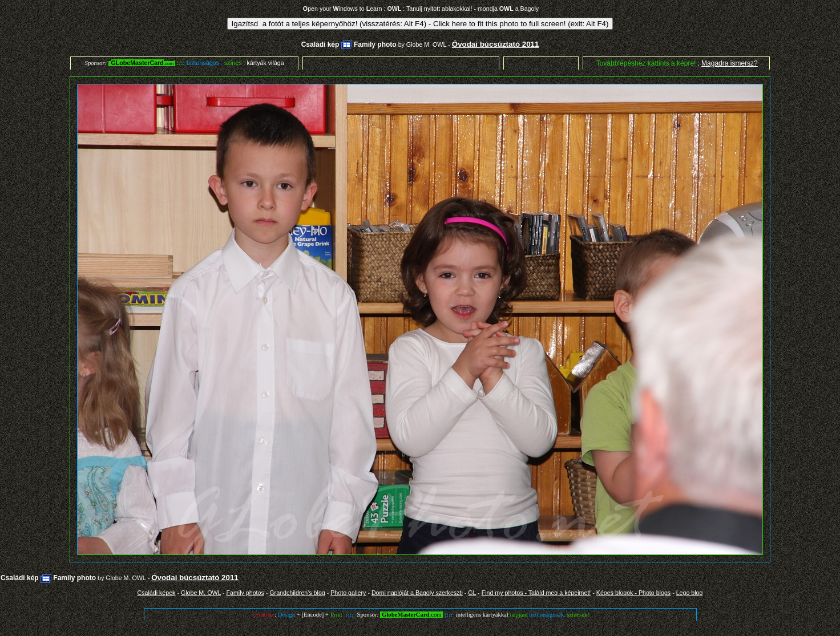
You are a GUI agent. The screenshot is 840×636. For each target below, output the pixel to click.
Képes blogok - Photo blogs (633, 593)
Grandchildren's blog (297, 593)
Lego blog (690, 593)
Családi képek (157, 593)
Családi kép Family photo (349, 44)
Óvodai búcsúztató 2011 (496, 44)
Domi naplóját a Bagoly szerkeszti (417, 593)
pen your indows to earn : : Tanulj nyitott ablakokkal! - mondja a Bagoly (421, 9)
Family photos (245, 593)
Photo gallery (348, 593)
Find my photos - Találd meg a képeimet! (536, 593)
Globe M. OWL (426, 44)
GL (472, 593)
